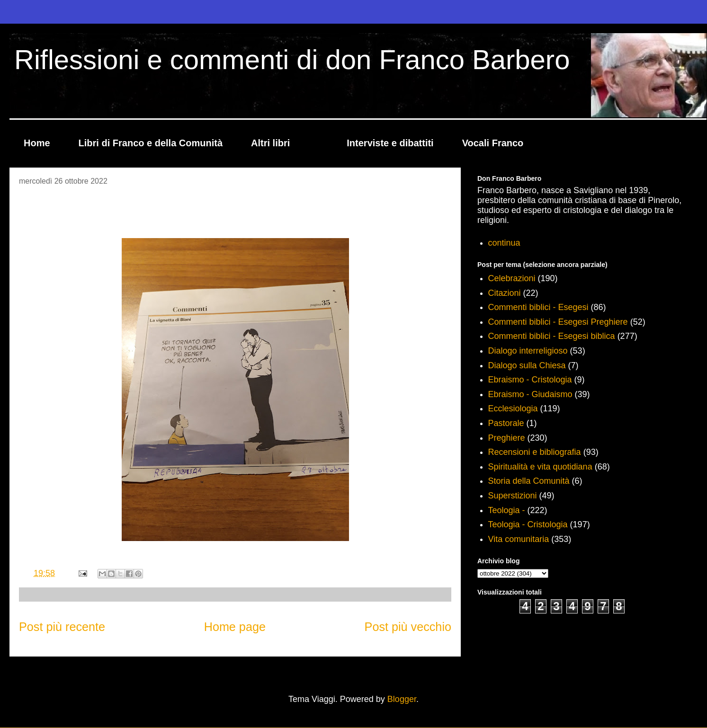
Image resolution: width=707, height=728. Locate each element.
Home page (235, 627)
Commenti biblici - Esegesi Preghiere (558, 322)
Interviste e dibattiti (390, 143)
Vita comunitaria (519, 539)
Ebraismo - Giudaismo (530, 394)
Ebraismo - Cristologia (530, 380)
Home (37, 143)
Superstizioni (513, 496)
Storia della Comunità (529, 481)
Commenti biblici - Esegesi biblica (552, 336)
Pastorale (506, 423)
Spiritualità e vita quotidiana (540, 467)
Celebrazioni (512, 278)
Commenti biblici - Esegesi (538, 307)
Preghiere (507, 438)
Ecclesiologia (513, 408)
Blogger (402, 699)
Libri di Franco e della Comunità (151, 143)
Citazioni (505, 293)
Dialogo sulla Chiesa (527, 365)
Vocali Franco (493, 143)
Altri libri (270, 143)
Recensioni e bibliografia (535, 452)
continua (504, 243)
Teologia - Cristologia (528, 524)
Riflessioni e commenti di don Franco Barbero (292, 59)
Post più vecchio (408, 627)
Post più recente (62, 627)
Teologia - (507, 510)
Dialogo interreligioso (528, 351)
